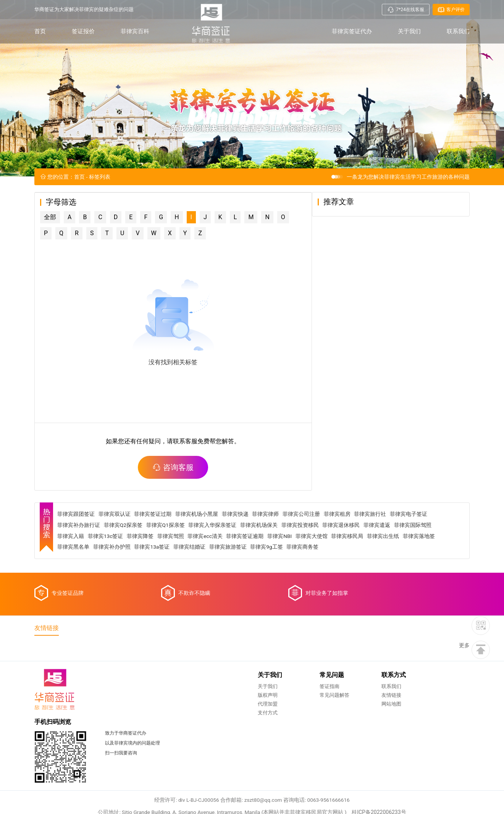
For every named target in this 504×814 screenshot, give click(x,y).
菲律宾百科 (135, 31)
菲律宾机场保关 (261, 544)
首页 (40, 31)
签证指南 (210, 708)
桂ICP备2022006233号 (381, 770)
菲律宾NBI (282, 555)
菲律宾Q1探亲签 (167, 544)
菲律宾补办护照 (113, 566)
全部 (50, 235)
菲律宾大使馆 (314, 555)
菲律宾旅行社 (372, 533)
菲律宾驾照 (172, 555)
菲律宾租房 (339, 533)
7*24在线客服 (405, 10)
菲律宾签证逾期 (247, 555)
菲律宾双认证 (116, 533)
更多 (464, 666)
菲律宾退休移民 (343, 544)
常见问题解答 (215, 717)
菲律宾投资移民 (302, 544)
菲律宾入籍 (72, 555)
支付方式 (148, 734)
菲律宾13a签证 (153, 566)
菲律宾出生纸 (386, 555)
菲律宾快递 (237, 533)
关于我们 (409, 31)
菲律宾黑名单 (74, 566)
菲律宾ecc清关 (207, 555)
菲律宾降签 (142, 555)
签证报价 (83, 31)
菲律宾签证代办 (352, 31)
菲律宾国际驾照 (415, 544)
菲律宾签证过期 (154, 533)
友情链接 (272, 717)
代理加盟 (148, 726)
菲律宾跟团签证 (77, 533)
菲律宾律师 (267, 533)
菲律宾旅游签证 (229, 566)
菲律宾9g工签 (268, 566)
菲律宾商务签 (305, 566)
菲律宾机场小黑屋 (198, 533)
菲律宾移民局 (350, 555)
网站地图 (272, 726)
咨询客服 (183, 486)
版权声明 (148, 717)
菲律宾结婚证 (191, 566)
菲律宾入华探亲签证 (214, 544)
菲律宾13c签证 (107, 555)
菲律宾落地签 (422, 555)
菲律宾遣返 (379, 544)
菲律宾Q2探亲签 (124, 544)
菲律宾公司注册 (303, 533)
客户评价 (451, 10)
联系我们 (458, 31)
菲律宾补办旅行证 (80, 544)
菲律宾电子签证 (411, 533)
